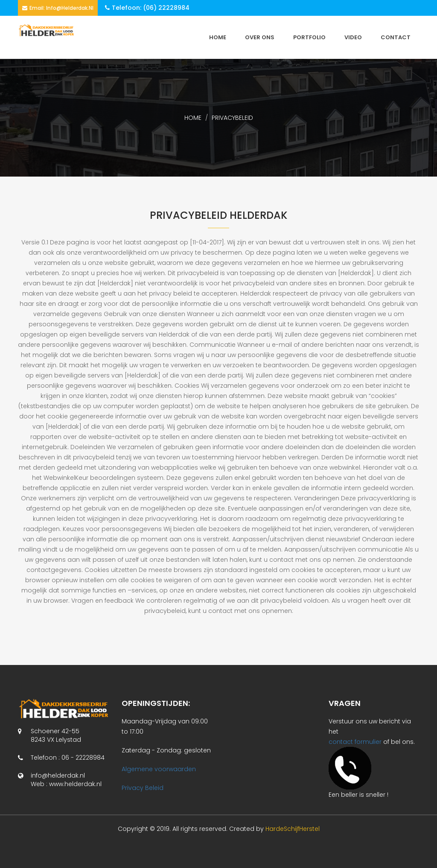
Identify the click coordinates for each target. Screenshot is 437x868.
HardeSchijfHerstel (293, 829)
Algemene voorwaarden (159, 769)
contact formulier (355, 742)
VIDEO (353, 37)
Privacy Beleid (143, 788)
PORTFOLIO (309, 37)
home (193, 118)
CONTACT (396, 37)
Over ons (260, 37)
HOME (218, 37)
